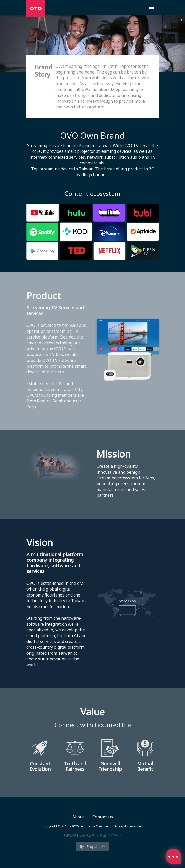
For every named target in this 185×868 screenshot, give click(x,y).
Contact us (103, 817)
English (93, 847)
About (78, 817)
